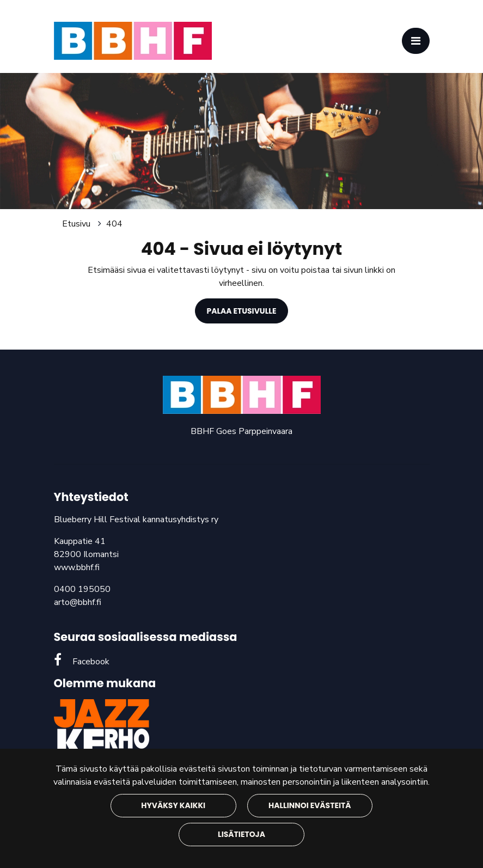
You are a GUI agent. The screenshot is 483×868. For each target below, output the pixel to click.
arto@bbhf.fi (78, 602)
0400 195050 (82, 589)
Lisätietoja (242, 834)
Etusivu (77, 224)
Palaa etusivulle (242, 311)
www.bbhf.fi (77, 567)
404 (114, 224)
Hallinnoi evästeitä (310, 805)
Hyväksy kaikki (173, 805)
